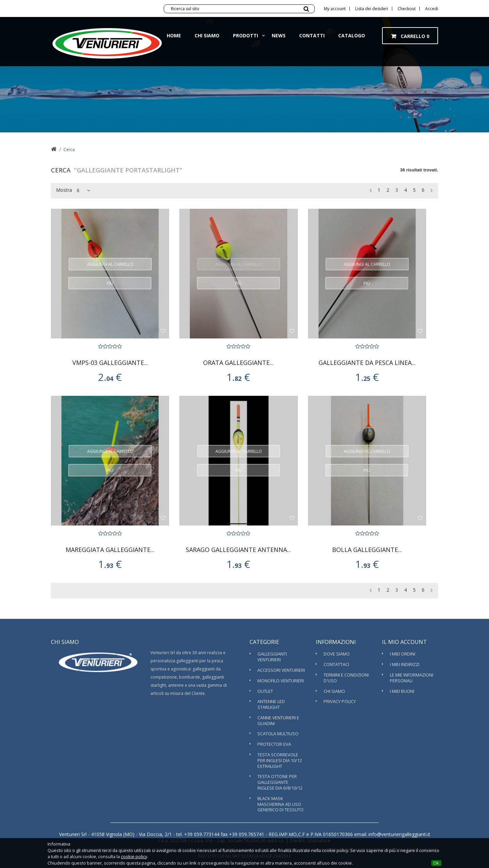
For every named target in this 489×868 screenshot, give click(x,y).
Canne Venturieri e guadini (278, 721)
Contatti (312, 42)
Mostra (64, 190)
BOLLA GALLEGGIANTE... (367, 550)
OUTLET (265, 691)
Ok (436, 863)
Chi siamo (207, 42)
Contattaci (336, 664)
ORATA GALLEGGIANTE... (238, 363)
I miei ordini (403, 654)
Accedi (432, 9)
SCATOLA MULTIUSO (278, 734)
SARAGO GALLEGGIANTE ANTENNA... (238, 550)
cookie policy (134, 856)
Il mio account (404, 642)
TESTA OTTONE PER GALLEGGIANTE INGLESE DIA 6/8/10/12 (280, 782)
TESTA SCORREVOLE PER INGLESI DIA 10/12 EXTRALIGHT (280, 760)
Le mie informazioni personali (412, 678)
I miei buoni (402, 691)
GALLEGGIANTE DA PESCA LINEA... (367, 363)
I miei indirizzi (405, 664)
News (279, 42)
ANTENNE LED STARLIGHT (271, 704)
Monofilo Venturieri (281, 681)
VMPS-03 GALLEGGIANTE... (110, 363)
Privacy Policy (340, 701)
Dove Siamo (337, 654)
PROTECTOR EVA (274, 744)
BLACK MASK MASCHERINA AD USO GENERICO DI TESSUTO (280, 804)
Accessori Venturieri (281, 670)
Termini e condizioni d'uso (346, 678)
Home (174, 42)
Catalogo (352, 42)
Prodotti (246, 42)
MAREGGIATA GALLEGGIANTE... (110, 550)
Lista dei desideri (372, 9)
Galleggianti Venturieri (272, 657)
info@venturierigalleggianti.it (399, 834)
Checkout (407, 9)
